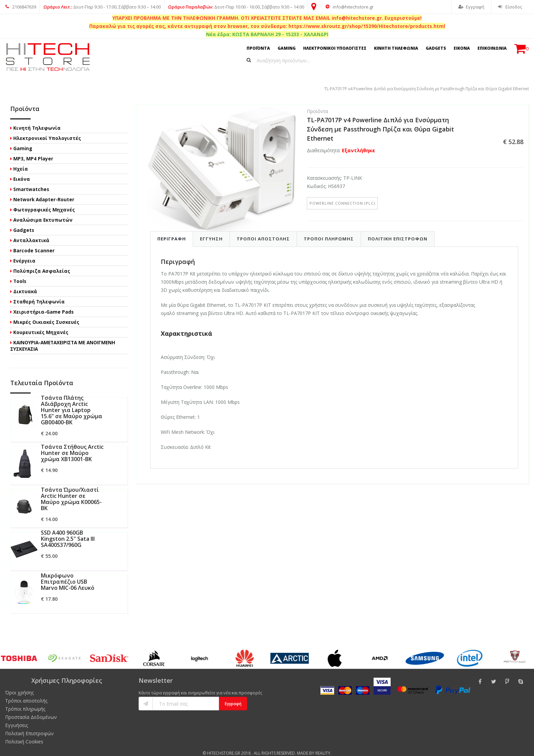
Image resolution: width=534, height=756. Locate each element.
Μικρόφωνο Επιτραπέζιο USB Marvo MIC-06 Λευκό (68, 573)
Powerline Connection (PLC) (342, 195)
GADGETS (436, 48)
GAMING (287, 48)
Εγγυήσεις (17, 717)
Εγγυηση (211, 230)
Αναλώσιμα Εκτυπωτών (43, 212)
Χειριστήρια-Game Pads (43, 304)
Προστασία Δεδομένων (31, 709)
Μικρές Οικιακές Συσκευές (46, 314)
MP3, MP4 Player (33, 150)
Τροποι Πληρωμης (329, 230)
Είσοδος (510, 7)
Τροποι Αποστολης (263, 230)
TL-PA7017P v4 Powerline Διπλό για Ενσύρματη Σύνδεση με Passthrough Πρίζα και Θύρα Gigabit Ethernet (141, 80)
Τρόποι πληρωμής (25, 701)
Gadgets (24, 222)
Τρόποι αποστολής (26, 692)
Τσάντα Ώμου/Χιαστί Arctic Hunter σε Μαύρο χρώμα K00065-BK (71, 491)
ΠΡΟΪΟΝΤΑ (258, 48)
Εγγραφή (471, 7)
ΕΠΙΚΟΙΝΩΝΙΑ (492, 48)
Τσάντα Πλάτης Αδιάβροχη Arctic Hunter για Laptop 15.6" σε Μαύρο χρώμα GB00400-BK (72, 402)
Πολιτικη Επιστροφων (398, 230)
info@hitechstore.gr (350, 7)
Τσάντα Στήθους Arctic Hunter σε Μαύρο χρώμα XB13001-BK (72, 445)
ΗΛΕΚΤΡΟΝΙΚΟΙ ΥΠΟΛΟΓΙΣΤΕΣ (335, 48)
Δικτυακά (25, 283)
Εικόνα (22, 171)
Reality (323, 745)
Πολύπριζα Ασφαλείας (42, 263)
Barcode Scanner (34, 242)
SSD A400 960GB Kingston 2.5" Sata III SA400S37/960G (68, 531)
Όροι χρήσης (19, 684)
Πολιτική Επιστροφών (29, 725)
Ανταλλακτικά (31, 232)
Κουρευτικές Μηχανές (41, 324)
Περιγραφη (172, 230)
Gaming (23, 140)
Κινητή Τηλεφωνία (37, 120)
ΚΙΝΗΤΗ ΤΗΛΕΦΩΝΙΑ (396, 48)
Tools (20, 273)
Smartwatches (31, 181)
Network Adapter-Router (44, 191)
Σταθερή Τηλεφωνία (39, 293)
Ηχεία (21, 161)
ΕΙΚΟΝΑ (462, 48)
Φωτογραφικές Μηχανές (44, 201)
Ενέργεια (24, 253)
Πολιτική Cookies (24, 733)
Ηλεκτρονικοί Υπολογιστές (47, 130)
